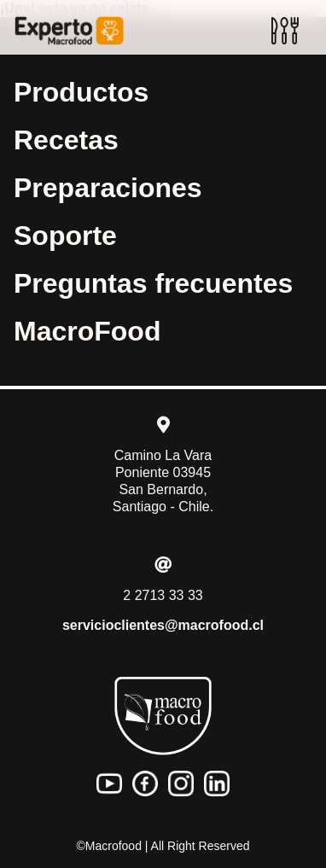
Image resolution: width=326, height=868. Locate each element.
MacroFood (87, 331)
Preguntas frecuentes (153, 283)
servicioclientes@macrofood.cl (163, 625)
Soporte (65, 236)
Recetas (66, 140)
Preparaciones (108, 188)
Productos (81, 92)
